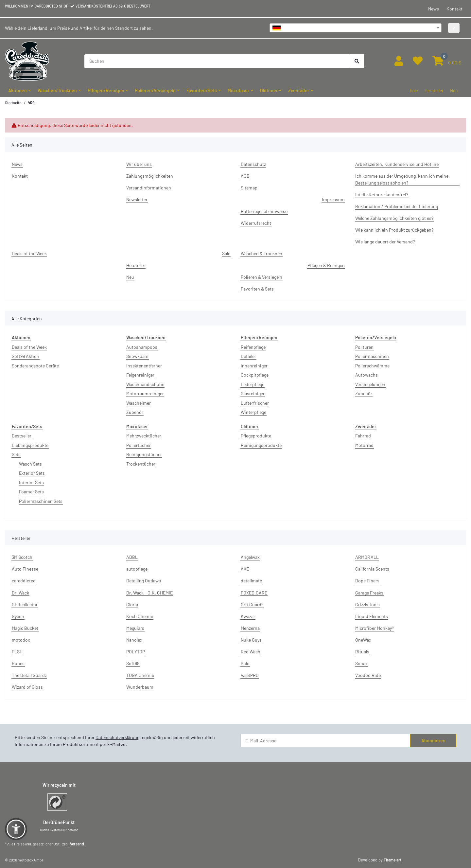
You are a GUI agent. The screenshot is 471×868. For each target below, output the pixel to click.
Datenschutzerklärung (117, 737)
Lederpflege (253, 384)
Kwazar (248, 616)
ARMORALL (367, 557)
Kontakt (454, 9)
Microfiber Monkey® (375, 628)
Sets (16, 454)
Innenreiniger (254, 366)
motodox (21, 640)
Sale (414, 90)
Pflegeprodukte (256, 436)
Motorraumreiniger (145, 393)
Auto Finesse (25, 569)
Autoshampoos (142, 347)
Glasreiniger (253, 393)
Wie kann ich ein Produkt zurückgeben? (394, 230)
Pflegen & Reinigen (326, 265)
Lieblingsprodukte (30, 445)
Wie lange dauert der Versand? (385, 242)
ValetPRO (250, 675)
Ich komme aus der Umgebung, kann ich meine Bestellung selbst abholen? (402, 179)
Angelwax (250, 557)
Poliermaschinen (372, 356)
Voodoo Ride (368, 675)
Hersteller (434, 90)
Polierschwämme (372, 366)
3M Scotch (22, 557)
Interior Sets (31, 482)
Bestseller (22, 436)
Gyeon (18, 616)
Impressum (333, 199)
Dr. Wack (20, 593)
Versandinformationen (149, 188)
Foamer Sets (31, 492)
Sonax (361, 663)
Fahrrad (363, 436)
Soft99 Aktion (26, 356)
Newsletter (137, 199)
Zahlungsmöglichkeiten (150, 176)
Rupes (18, 663)
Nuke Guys (251, 640)
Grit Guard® (252, 604)
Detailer (248, 356)
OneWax (363, 640)
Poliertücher (139, 445)
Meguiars (135, 628)
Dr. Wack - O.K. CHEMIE (149, 593)
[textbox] (356, 28)
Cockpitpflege (255, 375)
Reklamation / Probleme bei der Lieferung (397, 206)
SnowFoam (137, 356)
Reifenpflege (253, 347)
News (434, 9)
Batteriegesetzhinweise (264, 211)
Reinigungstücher (144, 454)
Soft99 (133, 663)
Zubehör (135, 412)
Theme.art (392, 860)
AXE (245, 569)
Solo (245, 663)
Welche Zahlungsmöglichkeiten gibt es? (394, 218)
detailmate (251, 581)
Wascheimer (139, 403)
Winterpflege (253, 412)
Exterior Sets (32, 473)
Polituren (364, 347)
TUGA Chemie (140, 675)
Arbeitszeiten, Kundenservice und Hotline (397, 164)
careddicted (24, 581)
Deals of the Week (29, 253)
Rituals (362, 652)
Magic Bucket (25, 628)
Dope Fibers (367, 581)
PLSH (17, 652)
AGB (245, 176)
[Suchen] (217, 61)
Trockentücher (141, 464)
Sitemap (249, 188)
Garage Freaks (369, 593)
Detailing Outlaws (144, 581)
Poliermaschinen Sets (41, 501)
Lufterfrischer (255, 403)
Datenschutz (253, 164)
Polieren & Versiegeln (262, 277)
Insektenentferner (144, 366)
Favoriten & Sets (257, 289)
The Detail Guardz (29, 675)
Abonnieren (433, 741)
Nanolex (134, 640)
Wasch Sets (30, 464)
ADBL (132, 557)
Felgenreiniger (140, 375)
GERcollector (25, 604)
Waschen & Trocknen (262, 253)
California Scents (372, 569)
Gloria (132, 604)
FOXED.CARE (254, 593)
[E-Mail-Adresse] (325, 741)
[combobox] (356, 28)
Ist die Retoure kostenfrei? (382, 195)
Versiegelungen (370, 384)
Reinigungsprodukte (261, 445)
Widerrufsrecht (256, 223)
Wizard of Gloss (27, 687)
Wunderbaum (140, 687)
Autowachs (366, 375)
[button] (399, 61)
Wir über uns (139, 164)
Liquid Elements (372, 616)
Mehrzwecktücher (144, 436)
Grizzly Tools (367, 604)
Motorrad (364, 445)
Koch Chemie (140, 616)
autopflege (137, 569)
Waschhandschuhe (145, 384)
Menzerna (250, 628)
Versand (77, 844)
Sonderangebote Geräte (35, 366)
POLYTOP (136, 652)
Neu (454, 90)
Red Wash (251, 652)
